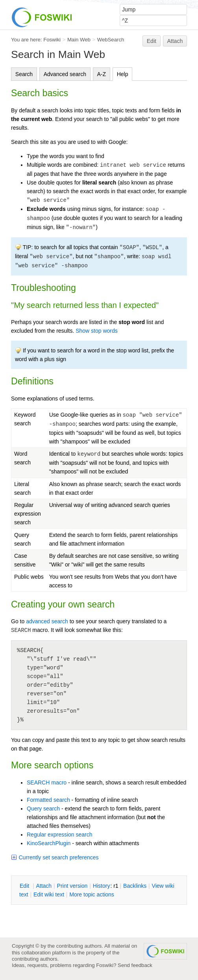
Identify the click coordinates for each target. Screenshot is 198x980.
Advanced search (65, 74)
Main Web (79, 40)
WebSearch (111, 40)
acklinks (135, 886)
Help (123, 74)
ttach (44, 886)
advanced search (47, 621)
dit (25, 886)
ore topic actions (92, 894)
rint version (72, 886)
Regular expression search (60, 835)
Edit (152, 41)
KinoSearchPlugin (49, 843)
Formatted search (48, 800)
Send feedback (135, 965)
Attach (175, 41)
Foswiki (52, 40)
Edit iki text (49, 894)
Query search (43, 809)
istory (102, 886)
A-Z (102, 74)
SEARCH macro (47, 783)
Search (24, 74)
